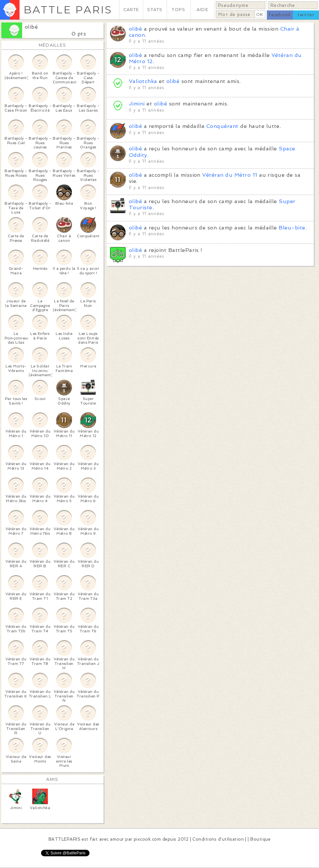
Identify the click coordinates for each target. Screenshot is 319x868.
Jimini (137, 104)
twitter (306, 15)
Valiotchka (143, 81)
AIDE (202, 10)
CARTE (131, 10)
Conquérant (222, 126)
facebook (280, 15)
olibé (31, 27)
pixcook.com (147, 839)
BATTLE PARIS (68, 10)
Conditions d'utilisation (218, 839)
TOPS (179, 10)
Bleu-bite (292, 228)
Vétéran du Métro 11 (230, 175)
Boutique (260, 839)
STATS (155, 10)
